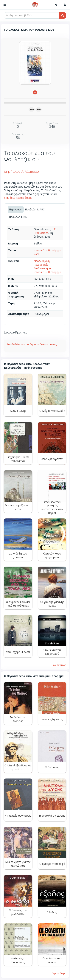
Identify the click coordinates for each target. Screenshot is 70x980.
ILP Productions (45, 231)
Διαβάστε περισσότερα (18, 198)
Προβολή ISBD (18, 217)
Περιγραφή (16, 209)
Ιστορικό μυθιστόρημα (47, 272)
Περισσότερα (59, 665)
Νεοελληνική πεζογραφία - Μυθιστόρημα (42, 265)
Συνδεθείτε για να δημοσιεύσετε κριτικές (32, 344)
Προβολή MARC (35, 209)
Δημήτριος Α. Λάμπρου (21, 171)
